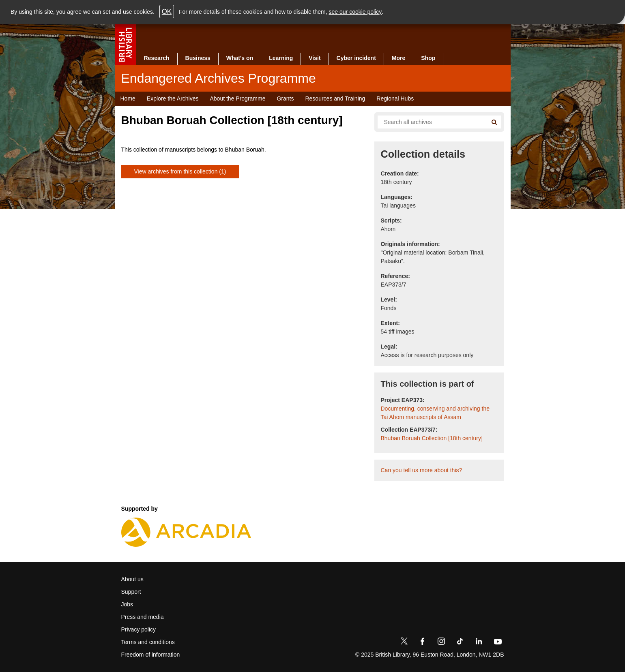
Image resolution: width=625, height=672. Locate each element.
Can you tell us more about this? (422, 470)
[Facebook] (423, 643)
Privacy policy (139, 629)
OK (167, 12)
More (398, 58)
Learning (281, 58)
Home (128, 98)
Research (157, 58)
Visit (315, 58)
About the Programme (237, 98)
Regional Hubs (395, 98)
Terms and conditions (148, 642)
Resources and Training (335, 98)
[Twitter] (404, 643)
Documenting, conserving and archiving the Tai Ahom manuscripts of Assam (435, 413)
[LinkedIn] (479, 643)
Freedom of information (151, 655)
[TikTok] (460, 643)
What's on (240, 58)
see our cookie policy (355, 12)
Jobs (127, 604)
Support (131, 592)
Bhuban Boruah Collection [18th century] (432, 438)
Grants (285, 98)
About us (132, 579)
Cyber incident (356, 58)
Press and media (143, 617)
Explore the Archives (173, 98)
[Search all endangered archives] (430, 122)
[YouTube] (498, 643)
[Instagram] (441, 643)
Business (198, 58)
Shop (428, 58)
